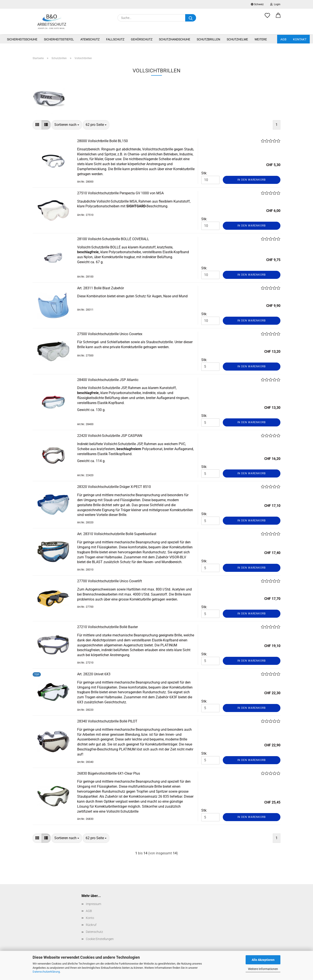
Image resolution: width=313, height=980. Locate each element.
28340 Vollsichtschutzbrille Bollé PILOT (107, 721)
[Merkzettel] (267, 18)
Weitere (261, 39)
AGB (283, 39)
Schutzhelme (237, 39)
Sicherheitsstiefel (59, 39)
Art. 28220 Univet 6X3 (94, 674)
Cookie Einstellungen (100, 939)
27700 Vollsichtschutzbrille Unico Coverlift (110, 581)
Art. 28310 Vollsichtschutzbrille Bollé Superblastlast (117, 534)
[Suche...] (191, 18)
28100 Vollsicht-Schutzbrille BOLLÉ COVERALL (113, 239)
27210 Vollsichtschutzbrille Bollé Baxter (107, 627)
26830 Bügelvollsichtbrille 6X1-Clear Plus (109, 773)
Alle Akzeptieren (263, 960)
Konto (90, 918)
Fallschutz (115, 39)
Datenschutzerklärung (46, 972)
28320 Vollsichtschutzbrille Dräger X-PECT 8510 (114, 487)
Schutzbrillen (208, 39)
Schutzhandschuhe (175, 39)
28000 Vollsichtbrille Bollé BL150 (102, 141)
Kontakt (300, 39)
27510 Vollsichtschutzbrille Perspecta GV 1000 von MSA (120, 193)
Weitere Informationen (263, 969)
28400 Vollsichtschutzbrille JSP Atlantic (108, 380)
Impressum (93, 904)
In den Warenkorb (251, 180)
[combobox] (67, 125)
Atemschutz (90, 39)
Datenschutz (94, 932)
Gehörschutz (142, 39)
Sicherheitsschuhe (22, 39)
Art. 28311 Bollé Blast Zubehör (101, 288)
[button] (278, 18)
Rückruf (91, 925)
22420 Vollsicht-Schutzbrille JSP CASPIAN (110, 436)
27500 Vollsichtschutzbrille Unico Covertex (110, 334)
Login (275, 4)
